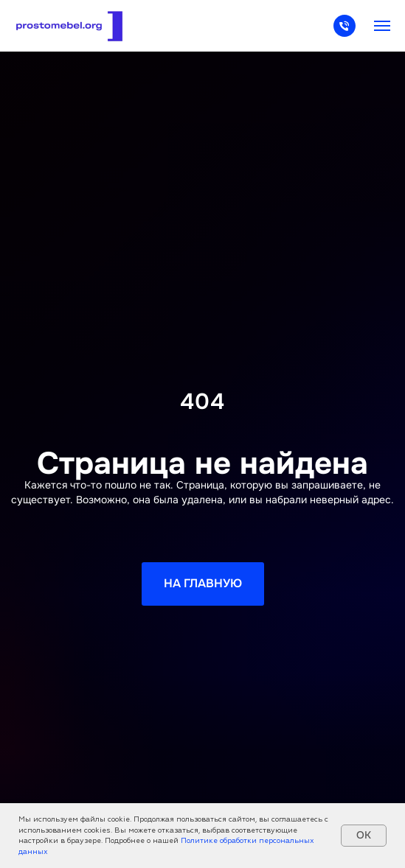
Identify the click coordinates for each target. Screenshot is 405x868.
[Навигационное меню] (382, 26)
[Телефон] (345, 33)
